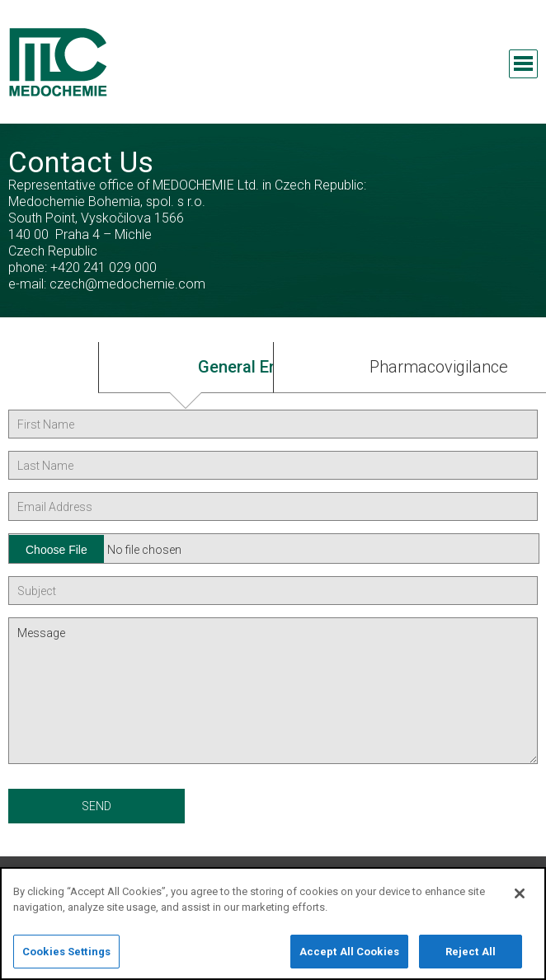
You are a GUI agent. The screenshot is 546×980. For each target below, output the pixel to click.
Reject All (471, 960)
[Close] (520, 902)
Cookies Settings (66, 960)
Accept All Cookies (349, 960)
